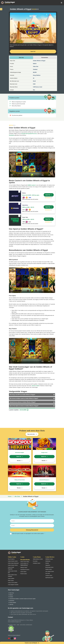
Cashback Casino (37, 563)
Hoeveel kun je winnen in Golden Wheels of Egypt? (23, 402)
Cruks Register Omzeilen (13, 585)
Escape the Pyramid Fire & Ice (29, 134)
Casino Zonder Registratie (11, 568)
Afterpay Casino (24, 568)
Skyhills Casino (49, 569)
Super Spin (25, 217)
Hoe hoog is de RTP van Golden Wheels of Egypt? (22, 395)
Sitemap (11, 604)
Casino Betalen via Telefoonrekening (24, 565)
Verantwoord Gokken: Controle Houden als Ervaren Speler (23, 599)
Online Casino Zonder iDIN (12, 572)
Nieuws (11, 595)
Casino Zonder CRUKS (13, 565)
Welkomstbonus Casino (38, 559)
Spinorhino (25, 205)
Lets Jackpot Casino (50, 571)
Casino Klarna (23, 572)
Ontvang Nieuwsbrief (32, 530)
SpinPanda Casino (49, 578)
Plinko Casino (11, 581)
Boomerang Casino (49, 567)
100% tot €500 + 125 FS (28, 219)
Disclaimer (12, 601)
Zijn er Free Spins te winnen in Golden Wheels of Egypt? (24, 406)
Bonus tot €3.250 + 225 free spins (31, 195)
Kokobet (47, 563)
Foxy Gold (48, 573)
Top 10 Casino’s (11, 559)
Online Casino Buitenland (13, 563)
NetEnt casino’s (32, 185)
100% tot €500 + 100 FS (28, 207)
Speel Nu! (48, 195)
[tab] (32, 395)
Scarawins (12, 135)
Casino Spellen (11, 578)
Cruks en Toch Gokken (13, 583)
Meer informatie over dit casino (30, 199)
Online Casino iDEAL (25, 562)
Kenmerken (45, 58)
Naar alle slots (31, 434)
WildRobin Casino (49, 559)
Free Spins (35, 561)
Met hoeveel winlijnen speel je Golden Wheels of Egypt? (24, 398)
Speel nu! (19, 456)
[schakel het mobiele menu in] (61, 3)
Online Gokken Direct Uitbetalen (12, 576)
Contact (11, 597)
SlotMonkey (48, 561)
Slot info (21, 58)
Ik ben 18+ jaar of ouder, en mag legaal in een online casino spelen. (32, 534)
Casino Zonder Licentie (13, 561)
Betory (24, 193)
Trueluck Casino (49, 576)
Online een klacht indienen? (14, 635)
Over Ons (12, 593)
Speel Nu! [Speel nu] (33, 51)
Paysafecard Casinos (25, 570)
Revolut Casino (24, 574)
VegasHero (48, 565)
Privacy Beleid (13, 603)
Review (19, 461)
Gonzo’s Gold (35, 386)
